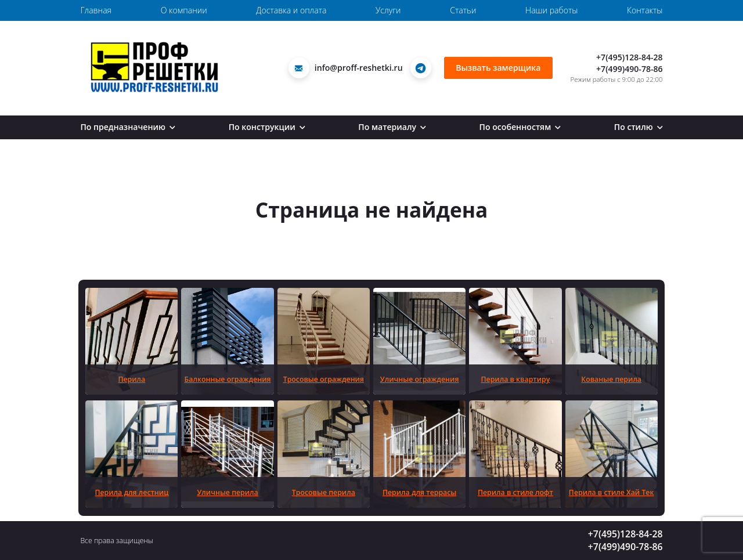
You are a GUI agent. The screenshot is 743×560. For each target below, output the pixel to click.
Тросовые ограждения (324, 379)
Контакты (645, 10)
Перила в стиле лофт (515, 492)
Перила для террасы (419, 492)
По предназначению (128, 127)
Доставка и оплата (291, 10)
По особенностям (520, 127)
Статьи (463, 10)
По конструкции (267, 127)
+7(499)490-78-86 (630, 69)
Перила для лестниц (131, 492)
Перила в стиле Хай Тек (612, 492)
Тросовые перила (324, 492)
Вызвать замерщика (498, 68)
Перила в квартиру (516, 379)
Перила (131, 379)
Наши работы (551, 10)
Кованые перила (611, 379)
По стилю (639, 127)
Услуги (388, 10)
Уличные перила (227, 492)
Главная (96, 10)
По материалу (392, 127)
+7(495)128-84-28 (630, 57)
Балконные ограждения (228, 379)
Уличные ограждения (420, 379)
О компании (184, 10)
